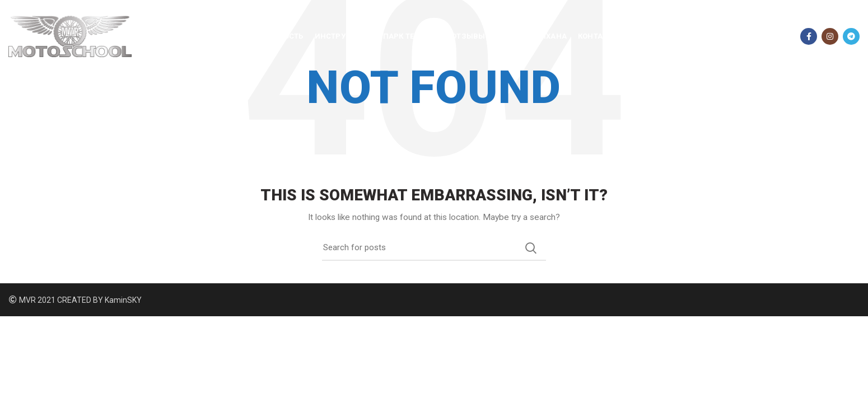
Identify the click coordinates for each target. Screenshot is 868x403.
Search (531, 248)
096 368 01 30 (758, 36)
